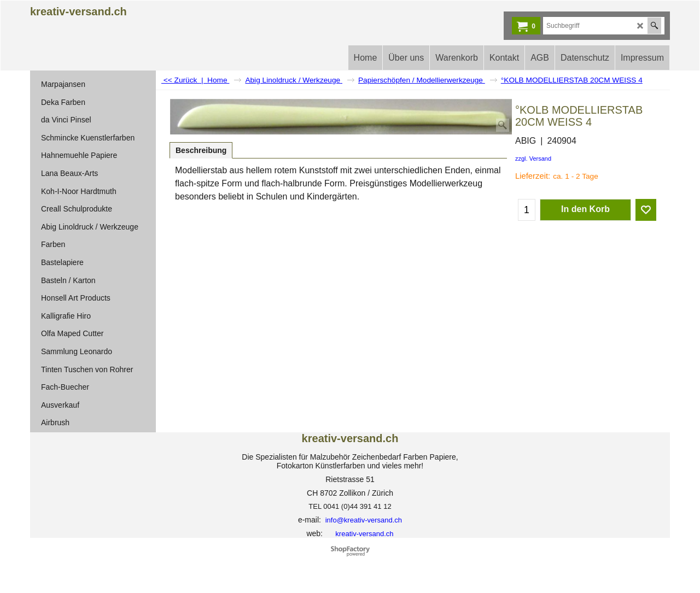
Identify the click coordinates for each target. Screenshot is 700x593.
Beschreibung (201, 150)
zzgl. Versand (533, 158)
